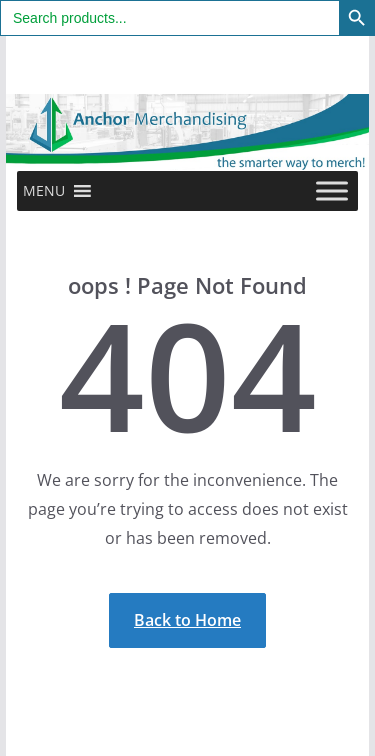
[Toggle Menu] (332, 190)
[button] (44, 191)
